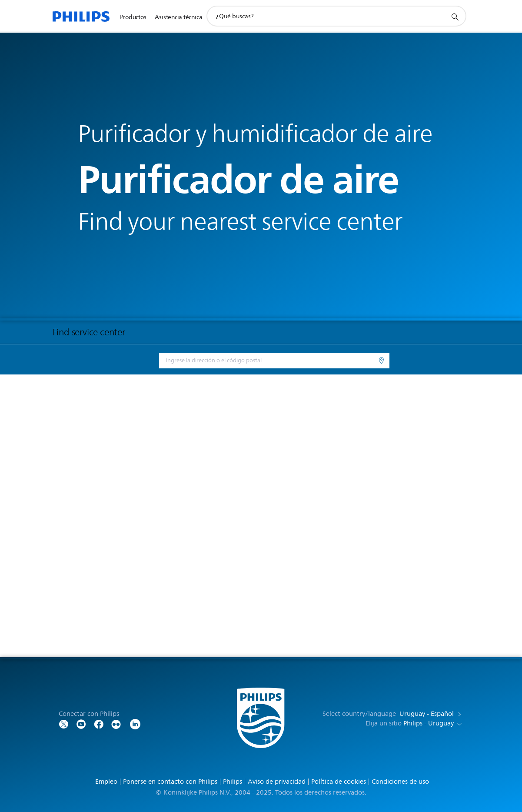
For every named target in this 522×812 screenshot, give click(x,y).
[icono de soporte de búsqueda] (455, 17)
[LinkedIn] (135, 723)
